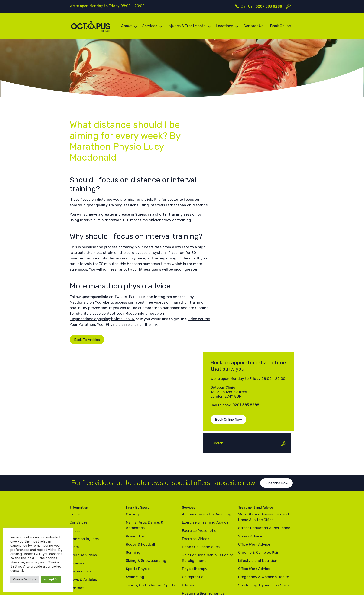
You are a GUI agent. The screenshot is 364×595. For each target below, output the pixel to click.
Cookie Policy (104, 577)
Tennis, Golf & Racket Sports (151, 504)
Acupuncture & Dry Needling (207, 433)
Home (75, 433)
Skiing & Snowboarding (146, 480)
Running (133, 471)
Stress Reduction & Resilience (264, 447)
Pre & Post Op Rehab (200, 520)
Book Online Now (245, 191)
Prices (75, 450)
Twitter (121, 317)
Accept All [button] (51, 579)
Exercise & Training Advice (205, 441)
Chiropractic (193, 496)
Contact (77, 507)
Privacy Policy (80, 577)
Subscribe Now (278, 406)
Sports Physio (138, 488)
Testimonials (81, 490)
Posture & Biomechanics (203, 512)
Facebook (137, 317)
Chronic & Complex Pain (259, 471)
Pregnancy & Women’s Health (264, 496)
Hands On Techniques (201, 466)
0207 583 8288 (269, 6)
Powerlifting (137, 455)
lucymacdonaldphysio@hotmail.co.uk (102, 339)
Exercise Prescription (200, 450)
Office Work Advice (254, 463)
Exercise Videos (83, 474)
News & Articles (83, 499)
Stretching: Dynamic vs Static (265, 504)
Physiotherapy (195, 488)
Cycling (132, 433)
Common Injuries (84, 458)
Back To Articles (83, 360)
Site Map (124, 577)
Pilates (188, 504)
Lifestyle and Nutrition (258, 480)
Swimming (135, 496)
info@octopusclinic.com (212, 555)
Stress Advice (250, 455)
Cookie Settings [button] (25, 579)
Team (74, 466)
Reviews (77, 482)
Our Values (79, 441)
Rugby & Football (141, 463)
